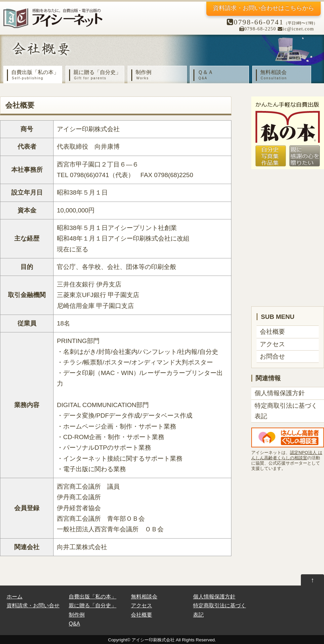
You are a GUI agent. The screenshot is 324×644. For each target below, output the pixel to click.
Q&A (74, 624)
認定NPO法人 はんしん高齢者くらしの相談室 (287, 455)
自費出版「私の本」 (34, 75)
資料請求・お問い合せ (33, 605)
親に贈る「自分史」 (97, 75)
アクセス (272, 344)
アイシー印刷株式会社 (153, 640)
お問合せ (272, 356)
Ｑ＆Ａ (221, 75)
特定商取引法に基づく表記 (286, 411)
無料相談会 (283, 75)
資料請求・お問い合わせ (263, 8)
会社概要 (272, 332)
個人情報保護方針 (280, 393)
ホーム (15, 596)
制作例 (159, 75)
